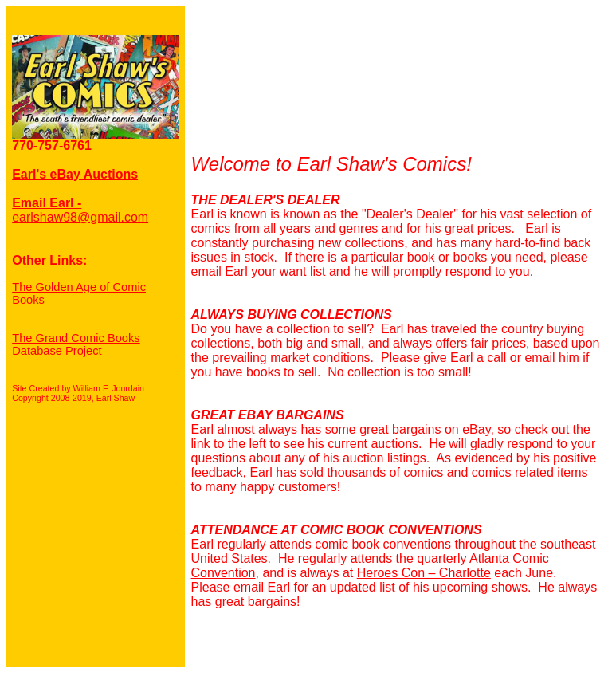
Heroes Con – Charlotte (424, 573)
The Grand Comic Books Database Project (76, 344)
